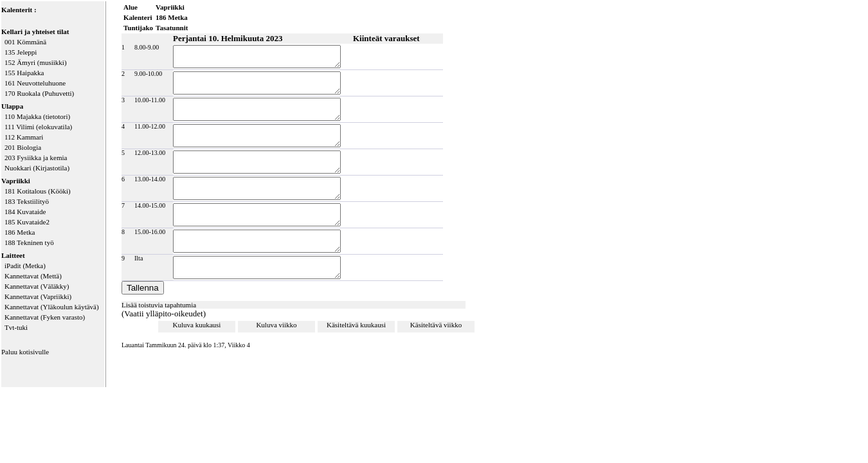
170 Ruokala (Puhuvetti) (39, 93)
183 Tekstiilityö (27, 201)
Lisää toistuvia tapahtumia (159, 316)
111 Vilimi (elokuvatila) (38, 127)
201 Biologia (23, 147)
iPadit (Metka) (25, 266)
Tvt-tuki (16, 327)
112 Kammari (24, 137)
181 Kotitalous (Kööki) (38, 191)
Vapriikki (16, 181)
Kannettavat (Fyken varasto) (45, 317)
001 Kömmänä (25, 42)
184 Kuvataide (25, 212)
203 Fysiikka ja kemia (36, 158)
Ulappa (12, 106)
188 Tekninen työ (29, 242)
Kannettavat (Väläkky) (37, 286)
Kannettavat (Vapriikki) (38, 296)
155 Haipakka (24, 73)
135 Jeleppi (21, 52)
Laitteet (13, 255)
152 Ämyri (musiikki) (36, 62)
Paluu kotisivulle (25, 352)
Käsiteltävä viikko (436, 336)
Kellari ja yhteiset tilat (35, 32)
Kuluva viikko (276, 336)
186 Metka (20, 232)
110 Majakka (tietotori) (37, 116)
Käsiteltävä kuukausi (356, 336)
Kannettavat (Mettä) (33, 276)
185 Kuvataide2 (27, 222)
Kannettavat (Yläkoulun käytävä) (52, 307)
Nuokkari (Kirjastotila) (37, 168)
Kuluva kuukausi (197, 336)
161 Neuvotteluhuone (35, 83)
